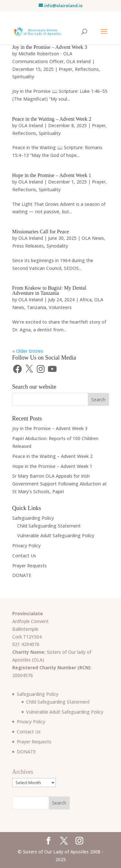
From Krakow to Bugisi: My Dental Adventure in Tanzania (49, 290)
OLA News (93, 238)
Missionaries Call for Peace (41, 232)
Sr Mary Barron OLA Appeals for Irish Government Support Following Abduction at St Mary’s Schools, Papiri (60, 484)
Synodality (57, 246)
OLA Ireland (78, 61)
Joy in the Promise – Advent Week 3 (50, 47)
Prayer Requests (30, 566)
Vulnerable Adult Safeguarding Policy (56, 535)
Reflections (87, 69)
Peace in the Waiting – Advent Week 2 (52, 119)
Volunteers (60, 307)
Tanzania (36, 307)
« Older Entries (28, 351)
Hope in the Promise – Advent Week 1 (52, 175)
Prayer (66, 69)
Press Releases (28, 246)
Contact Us (24, 556)
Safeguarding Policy (33, 518)
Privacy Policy (26, 545)
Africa (86, 300)
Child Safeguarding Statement (49, 526)
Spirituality (23, 77)
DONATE (22, 575)
